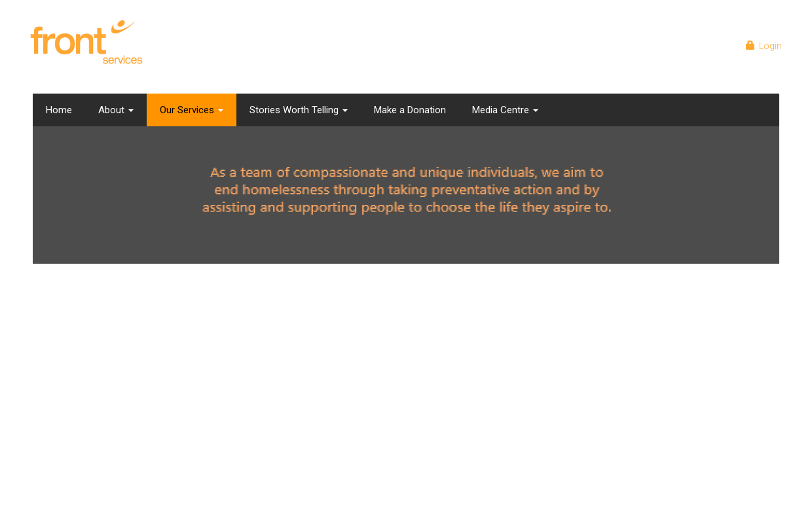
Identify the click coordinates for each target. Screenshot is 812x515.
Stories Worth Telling (299, 110)
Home (59, 110)
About (116, 110)
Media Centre (505, 110)
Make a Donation (410, 110)
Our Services (192, 110)
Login (766, 46)
